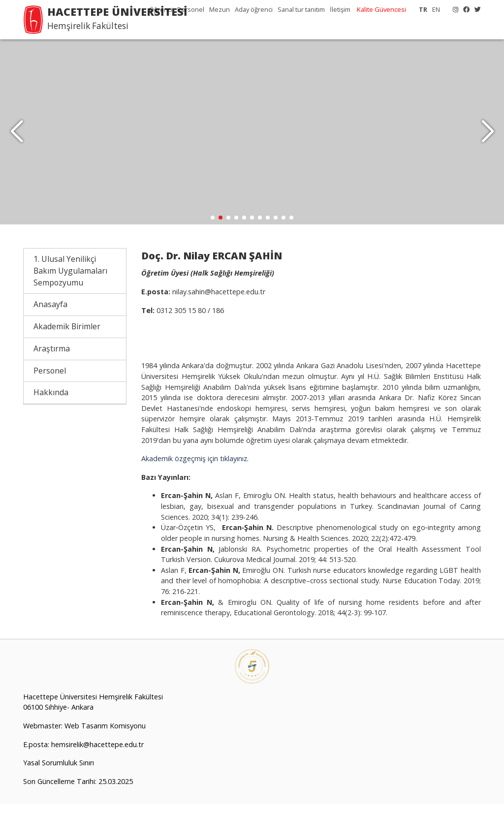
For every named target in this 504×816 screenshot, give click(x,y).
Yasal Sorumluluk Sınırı (59, 774)
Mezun (220, 9)
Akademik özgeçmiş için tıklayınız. (195, 470)
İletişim (340, 9)
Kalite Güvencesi (381, 9)
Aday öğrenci (254, 9)
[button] (488, 138)
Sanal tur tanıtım (301, 9)
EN (436, 9)
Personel (191, 9)
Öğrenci (161, 9)
